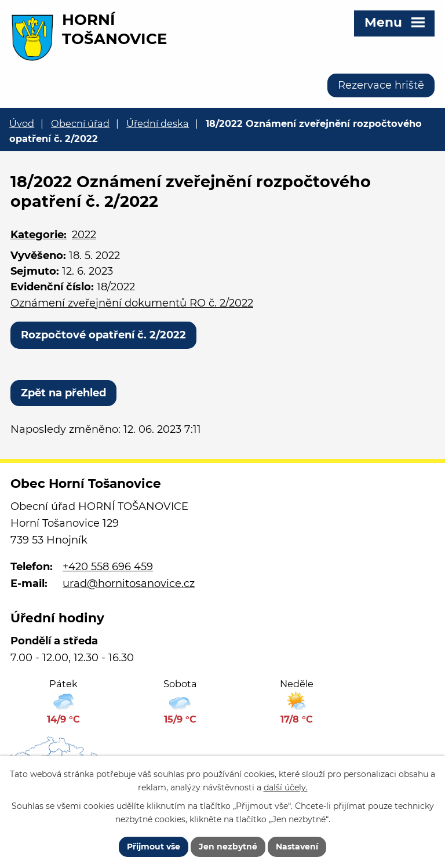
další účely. (286, 787)
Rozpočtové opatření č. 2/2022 (103, 335)
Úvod (22, 123)
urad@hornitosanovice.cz (129, 583)
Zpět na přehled (63, 393)
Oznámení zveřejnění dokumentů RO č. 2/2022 (132, 303)
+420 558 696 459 (108, 567)
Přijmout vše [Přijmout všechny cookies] (154, 847)
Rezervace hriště (381, 85)
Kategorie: (39, 235)
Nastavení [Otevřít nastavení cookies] (297, 847)
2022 (84, 235)
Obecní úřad (80, 123)
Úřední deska (158, 123)
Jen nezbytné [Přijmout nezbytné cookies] (228, 847)
